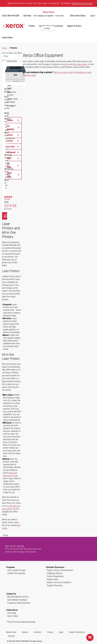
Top (6, 535)
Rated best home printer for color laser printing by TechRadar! (50, 3)
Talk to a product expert (63, 72)
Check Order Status (78, 16)
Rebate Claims (53, 579)
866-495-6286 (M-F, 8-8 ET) (18, 597)
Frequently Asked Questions (19, 603)
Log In (93, 16)
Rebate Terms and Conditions (59, 582)
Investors (38, 632)
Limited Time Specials (16, 573)
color (16, 476)
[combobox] (48, 28)
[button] (8, 38)
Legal (61, 632)
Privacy (50, 632)
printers (66, 64)
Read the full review (82, 3)
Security (11, 636)
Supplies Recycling (54, 585)
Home (5, 48)
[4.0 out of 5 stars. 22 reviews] (10, 198)
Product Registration (55, 576)
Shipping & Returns (55, 573)
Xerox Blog (12, 613)
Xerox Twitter (13, 616)
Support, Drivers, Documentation (60, 570)
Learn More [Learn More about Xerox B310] (5, 216)
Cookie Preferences (77, 632)
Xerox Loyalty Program (16, 570)
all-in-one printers (80, 64)
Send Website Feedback (17, 600)
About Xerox (11, 632)
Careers (25, 632)
